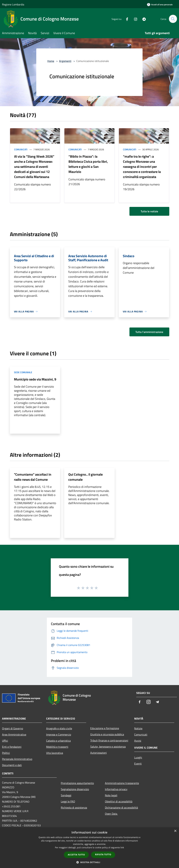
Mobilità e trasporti (57, 747)
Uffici (5, 741)
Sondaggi (66, 795)
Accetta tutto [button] (76, 855)
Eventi (138, 764)
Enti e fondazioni (12, 747)
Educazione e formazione (105, 728)
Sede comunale (23, 372)
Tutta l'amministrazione (149, 332)
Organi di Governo (13, 728)
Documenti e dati (12, 765)
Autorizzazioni (99, 753)
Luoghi (138, 757)
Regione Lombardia (13, 4)
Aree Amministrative (14, 734)
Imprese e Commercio (59, 734)
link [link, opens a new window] (122, 848)
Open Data (111, 814)
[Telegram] (143, 19)
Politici (6, 753)
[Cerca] (173, 19)
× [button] (175, 831)
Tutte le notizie (149, 211)
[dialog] (89, 848)
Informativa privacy (116, 789)
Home (51, 61)
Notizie (138, 728)
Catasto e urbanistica (58, 741)
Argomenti (65, 61)
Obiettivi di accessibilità (119, 801)
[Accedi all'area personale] (160, 5)
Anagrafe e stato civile (59, 728)
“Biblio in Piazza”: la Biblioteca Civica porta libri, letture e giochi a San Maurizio (88, 164)
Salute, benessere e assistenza (108, 747)
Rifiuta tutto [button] (103, 854)
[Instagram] (134, 19)
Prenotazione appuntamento (77, 783)
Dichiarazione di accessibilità (121, 808)
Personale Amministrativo (17, 759)
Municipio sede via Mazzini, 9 (35, 379)
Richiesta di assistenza (74, 808)
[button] (90, 862)
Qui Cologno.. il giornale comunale (85, 477)
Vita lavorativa (55, 753)
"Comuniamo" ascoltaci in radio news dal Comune (33, 477)
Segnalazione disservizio (75, 789)
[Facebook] (126, 19)
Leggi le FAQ (68, 801)
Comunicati (21, 149)
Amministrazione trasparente (122, 783)
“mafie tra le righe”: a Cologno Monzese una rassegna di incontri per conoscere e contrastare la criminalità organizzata (142, 167)
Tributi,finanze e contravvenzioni (109, 740)
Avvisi (138, 741)
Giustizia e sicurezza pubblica (107, 734)
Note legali (111, 795)
